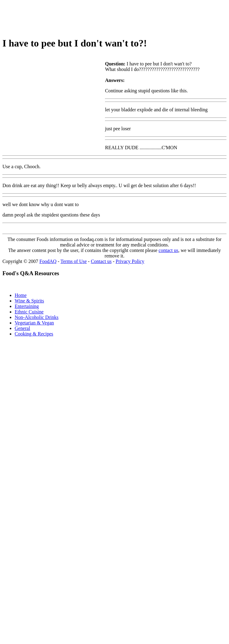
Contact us (101, 261)
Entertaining (27, 306)
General (22, 328)
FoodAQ (48, 261)
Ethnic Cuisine (29, 312)
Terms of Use (74, 261)
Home (21, 295)
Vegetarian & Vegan (34, 323)
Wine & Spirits (29, 301)
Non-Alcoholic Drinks (37, 317)
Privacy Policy (130, 261)
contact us (168, 250)
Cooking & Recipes (34, 334)
